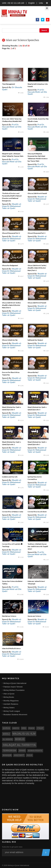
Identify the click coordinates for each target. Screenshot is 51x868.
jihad (22, 750)
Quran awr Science (34, 616)
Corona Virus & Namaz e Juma (13, 512)
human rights (35, 751)
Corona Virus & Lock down (37, 512)
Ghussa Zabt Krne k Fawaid (37, 193)
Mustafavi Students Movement (15, 715)
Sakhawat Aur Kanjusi (35, 340)
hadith (16, 728)
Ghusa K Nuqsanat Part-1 (37, 233)
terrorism (10, 750)
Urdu (41, 3)
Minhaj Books (9, 697)
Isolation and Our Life (10, 477)
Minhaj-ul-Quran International (15, 683)
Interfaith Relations (11, 704)
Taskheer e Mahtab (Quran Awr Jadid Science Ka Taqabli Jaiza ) (38, 546)
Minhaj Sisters (9, 708)
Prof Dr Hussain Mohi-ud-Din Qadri (37, 92)
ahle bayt (19, 755)
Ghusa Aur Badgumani (10, 265)
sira (24, 728)
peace (31, 728)
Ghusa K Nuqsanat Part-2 (11, 233)
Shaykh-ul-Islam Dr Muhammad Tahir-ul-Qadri (12, 206)
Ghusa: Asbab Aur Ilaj (10, 340)
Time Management (8, 84)
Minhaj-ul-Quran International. (19, 865)
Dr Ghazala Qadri (12, 88)
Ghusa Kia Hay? (33, 372)
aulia (30, 755)
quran (6, 728)
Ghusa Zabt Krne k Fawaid (37, 303)
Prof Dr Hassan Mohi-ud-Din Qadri (37, 554)
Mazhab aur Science (9, 616)
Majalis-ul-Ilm (24, 734)
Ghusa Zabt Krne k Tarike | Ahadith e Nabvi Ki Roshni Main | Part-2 (37, 268)
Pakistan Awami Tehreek (13, 687)
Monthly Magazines (11, 701)
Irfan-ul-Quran (9, 694)
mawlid (20, 739)
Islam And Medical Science (11, 648)
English (32, 3)
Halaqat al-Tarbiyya (19, 745)
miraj (6, 734)
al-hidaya (8, 739)
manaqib (7, 755)
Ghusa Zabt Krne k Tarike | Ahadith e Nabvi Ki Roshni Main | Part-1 (11, 305)
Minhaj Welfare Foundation (14, 690)
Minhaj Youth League (12, 711)
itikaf (40, 728)
